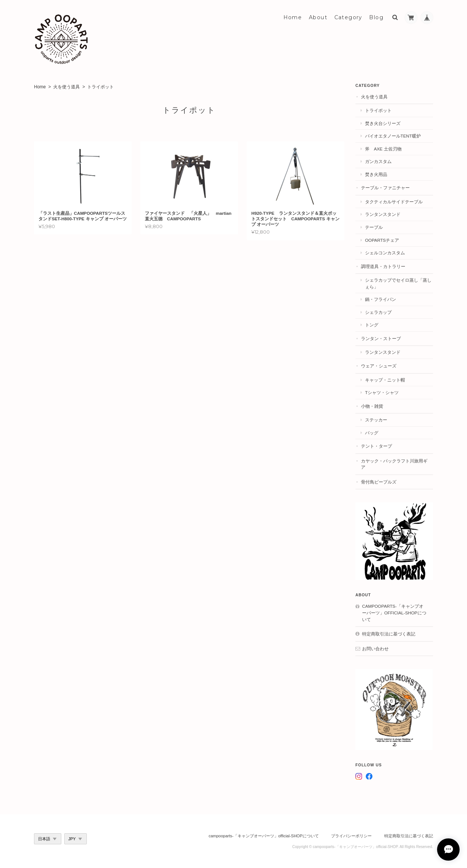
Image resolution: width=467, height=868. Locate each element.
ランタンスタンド (383, 214)
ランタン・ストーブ (381, 338)
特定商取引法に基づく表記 (389, 634)
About (318, 17)
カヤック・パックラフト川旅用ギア (394, 464)
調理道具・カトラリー (383, 266)
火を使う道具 (67, 87)
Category (348, 17)
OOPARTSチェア (382, 240)
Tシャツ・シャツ (382, 392)
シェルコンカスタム (385, 253)
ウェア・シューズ (379, 366)
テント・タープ (376, 446)
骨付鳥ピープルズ (379, 482)
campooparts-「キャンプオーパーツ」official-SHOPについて (394, 613)
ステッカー (376, 420)
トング (372, 325)
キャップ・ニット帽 (385, 380)
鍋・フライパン (381, 299)
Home (293, 17)
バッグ (372, 433)
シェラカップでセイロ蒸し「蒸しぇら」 (398, 283)
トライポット (378, 110)
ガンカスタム (378, 161)
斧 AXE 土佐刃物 (383, 149)
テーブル (374, 227)
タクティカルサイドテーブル (394, 202)
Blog (376, 17)
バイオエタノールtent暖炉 (393, 136)
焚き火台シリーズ (383, 123)
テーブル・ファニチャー (385, 188)
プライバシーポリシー (351, 836)
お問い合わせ (375, 649)
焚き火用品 (376, 174)
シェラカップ (378, 312)
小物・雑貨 (372, 406)
